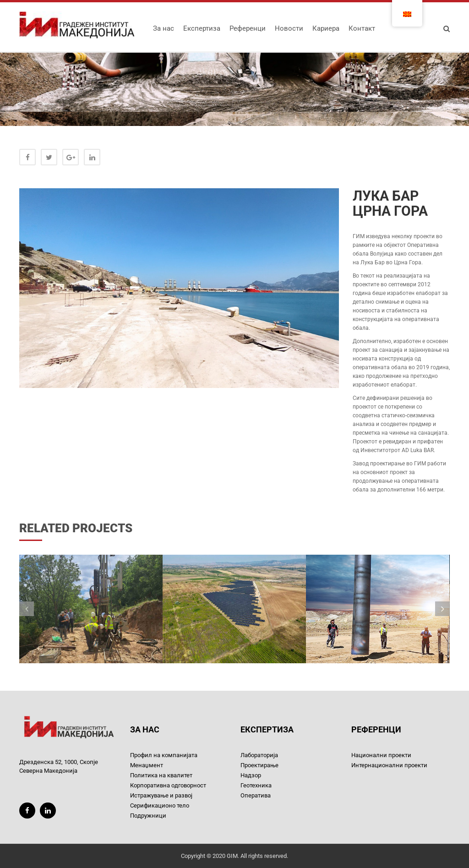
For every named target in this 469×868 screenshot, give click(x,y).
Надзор (251, 775)
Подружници (148, 816)
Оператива (256, 795)
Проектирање (259, 765)
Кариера (326, 28)
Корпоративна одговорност (168, 785)
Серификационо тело (160, 805)
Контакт (362, 28)
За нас (164, 28)
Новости (289, 28)
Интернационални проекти (389, 765)
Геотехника (256, 785)
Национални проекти (381, 755)
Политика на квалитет (161, 775)
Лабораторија (259, 755)
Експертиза (202, 28)
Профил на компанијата (164, 755)
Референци (248, 28)
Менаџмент (147, 765)
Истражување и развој (161, 795)
